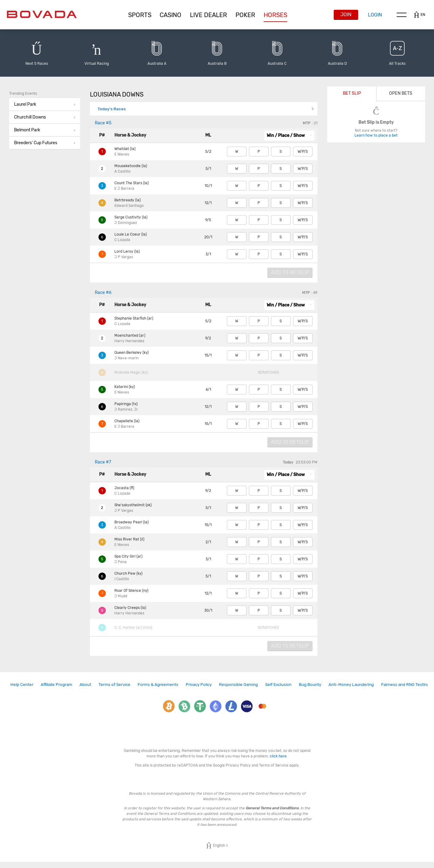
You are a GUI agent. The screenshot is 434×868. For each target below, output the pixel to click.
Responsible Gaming (238, 684)
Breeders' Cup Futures (45, 143)
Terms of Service (114, 684)
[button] (140, 15)
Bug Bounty (310, 684)
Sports (140, 15)
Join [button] (346, 15)
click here (278, 756)
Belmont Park (45, 130)
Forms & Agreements (158, 684)
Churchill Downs (45, 117)
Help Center (22, 684)
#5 (103, 123)
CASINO (171, 15)
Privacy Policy (199, 684)
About (85, 684)
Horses (275, 15)
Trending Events (23, 93)
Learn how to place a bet (376, 135)
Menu (402, 15)
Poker (245, 15)
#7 (103, 462)
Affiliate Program (56, 684)
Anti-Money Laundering (351, 684)
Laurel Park (45, 104)
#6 (103, 293)
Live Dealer (208, 15)
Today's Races (112, 109)
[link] (22, 685)
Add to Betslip (290, 272)
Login (375, 15)
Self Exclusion (278, 684)
